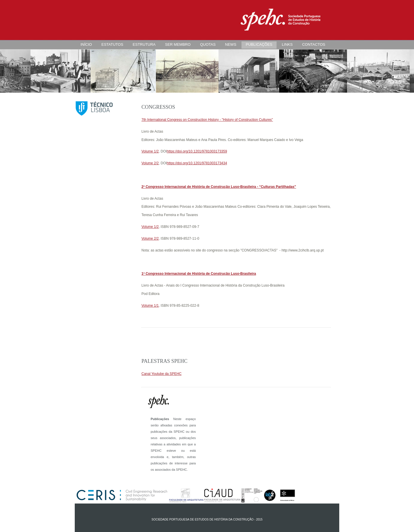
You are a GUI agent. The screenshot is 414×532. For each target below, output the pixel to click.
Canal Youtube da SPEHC (161, 374)
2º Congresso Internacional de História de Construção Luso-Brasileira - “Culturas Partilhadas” (219, 187)
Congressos (158, 107)
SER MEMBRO (178, 44)
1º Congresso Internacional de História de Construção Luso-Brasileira (199, 274)
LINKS (287, 44)
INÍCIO (86, 44)
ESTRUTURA (144, 44)
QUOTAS (208, 44)
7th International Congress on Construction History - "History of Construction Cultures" (207, 120)
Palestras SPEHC (164, 361)
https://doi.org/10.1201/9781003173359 (197, 151)
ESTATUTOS (112, 44)
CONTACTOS (314, 44)
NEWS (231, 44)
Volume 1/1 (150, 306)
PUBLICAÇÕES (259, 44)
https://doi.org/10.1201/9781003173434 (197, 163)
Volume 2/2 (150, 163)
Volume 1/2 (150, 151)
